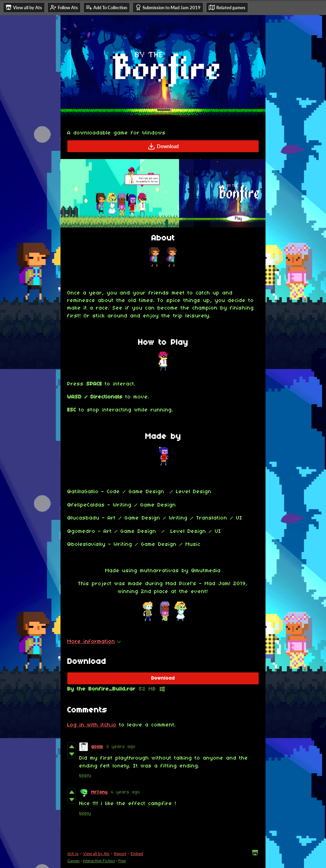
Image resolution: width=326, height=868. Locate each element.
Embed (137, 853)
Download (163, 146)
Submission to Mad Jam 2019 (168, 7)
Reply (85, 775)
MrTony (99, 792)
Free (122, 861)
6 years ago (126, 792)
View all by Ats (96, 853)
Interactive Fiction (99, 861)
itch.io (73, 853)
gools (97, 747)
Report (120, 853)
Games (73, 861)
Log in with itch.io (92, 725)
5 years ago (121, 747)
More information (94, 642)
